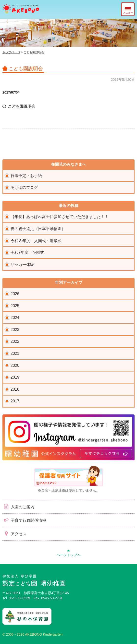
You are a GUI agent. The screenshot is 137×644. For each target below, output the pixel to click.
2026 (15, 294)
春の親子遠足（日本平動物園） (38, 229)
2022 (15, 341)
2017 (15, 401)
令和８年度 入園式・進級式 (36, 241)
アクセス (14, 534)
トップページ (11, 52)
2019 (15, 377)
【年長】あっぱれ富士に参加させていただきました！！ (60, 217)
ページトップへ (69, 552)
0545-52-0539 (19, 598)
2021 (15, 353)
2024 (15, 318)
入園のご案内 (18, 507)
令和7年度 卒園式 (27, 253)
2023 (15, 330)
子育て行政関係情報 (24, 520)
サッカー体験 (22, 265)
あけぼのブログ (24, 187)
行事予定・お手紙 (26, 176)
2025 (15, 306)
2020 (15, 365)
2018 (15, 389)
